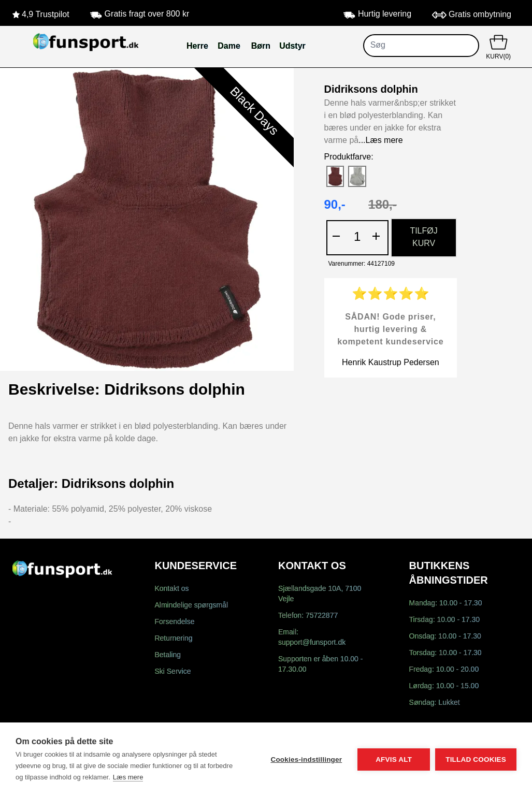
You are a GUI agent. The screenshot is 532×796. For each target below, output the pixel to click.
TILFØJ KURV (423, 237)
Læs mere (128, 777)
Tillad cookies (476, 759)
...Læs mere (380, 141)
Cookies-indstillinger (306, 759)
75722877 (322, 616)
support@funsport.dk (312, 643)
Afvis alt (394, 759)
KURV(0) (498, 46)
